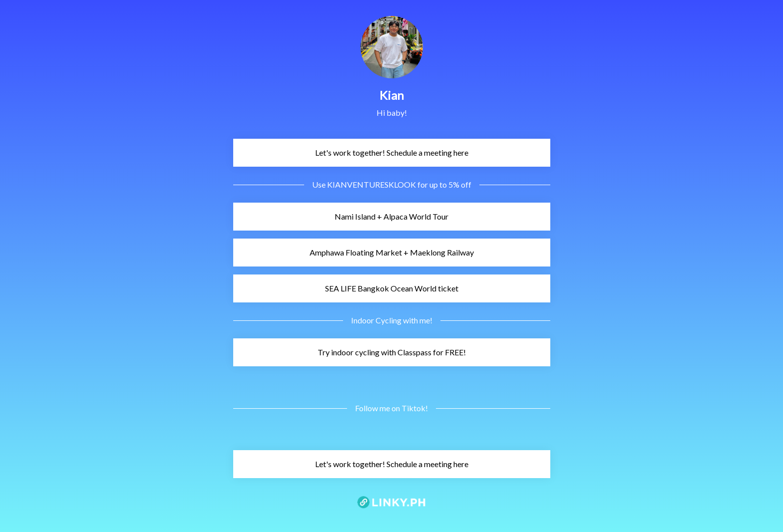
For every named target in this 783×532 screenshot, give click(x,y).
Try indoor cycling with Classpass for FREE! (351, 352)
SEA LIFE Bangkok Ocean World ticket (347, 288)
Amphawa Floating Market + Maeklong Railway (355, 252)
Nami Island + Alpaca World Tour (342, 216)
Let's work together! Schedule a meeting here (352, 152)
